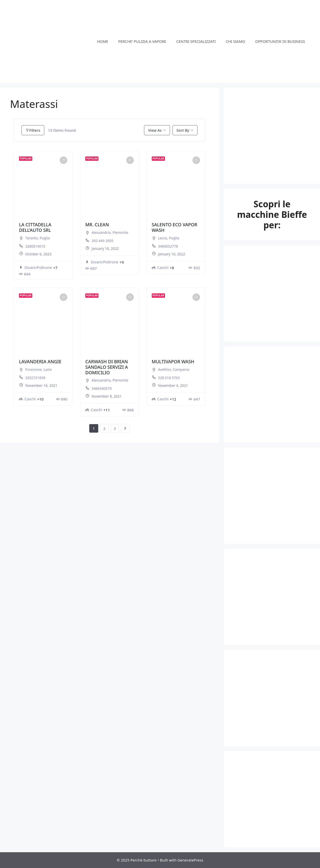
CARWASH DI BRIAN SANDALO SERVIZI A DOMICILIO (106, 367)
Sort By (183, 130)
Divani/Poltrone (35, 268)
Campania (181, 369)
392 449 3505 (102, 241)
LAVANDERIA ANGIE (40, 362)
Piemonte (120, 232)
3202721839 (35, 378)
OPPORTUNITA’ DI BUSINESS (280, 41)
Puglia (45, 238)
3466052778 (168, 246)
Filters (33, 130)
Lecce (163, 238)
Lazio (48, 369)
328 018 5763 (169, 378)
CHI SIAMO (235, 41)
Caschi (160, 268)
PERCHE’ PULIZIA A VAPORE (142, 41)
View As (155, 130)
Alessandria (101, 232)
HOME (103, 41)
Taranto (31, 238)
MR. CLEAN (97, 225)
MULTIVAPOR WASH (173, 362)
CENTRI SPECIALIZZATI (196, 41)
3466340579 (101, 388)
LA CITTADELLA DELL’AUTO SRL (35, 227)
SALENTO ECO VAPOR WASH (174, 227)
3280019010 (35, 246)
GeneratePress (190, 860)
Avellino (164, 369)
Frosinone (33, 369)
